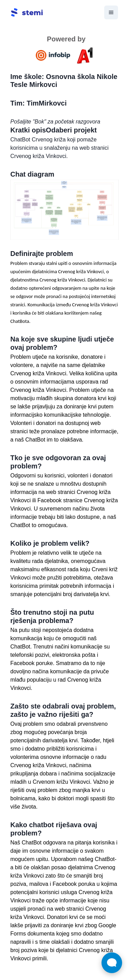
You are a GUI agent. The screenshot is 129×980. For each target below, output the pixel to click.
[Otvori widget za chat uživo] (112, 963)
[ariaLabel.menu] (111, 12)
